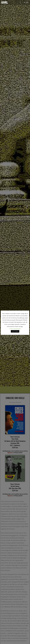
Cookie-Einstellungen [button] (15, 329)
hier (22, 327)
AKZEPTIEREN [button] (15, 331)
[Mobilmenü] (26, 2)
